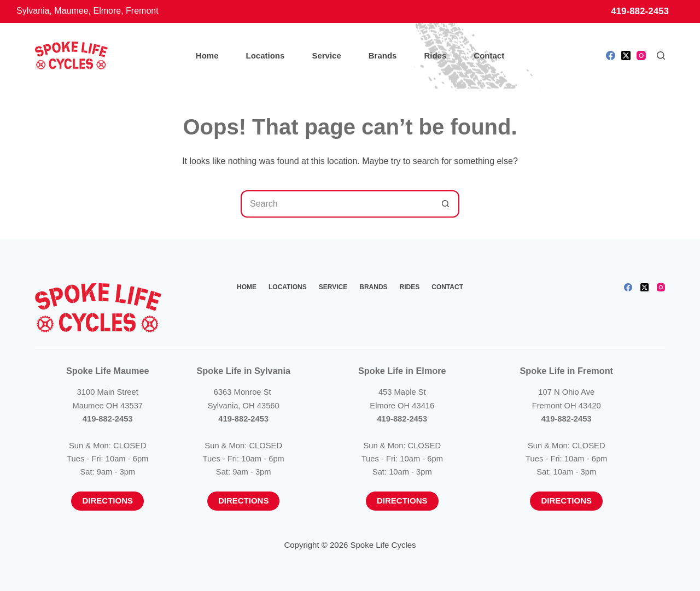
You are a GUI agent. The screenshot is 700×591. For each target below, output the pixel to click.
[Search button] (446, 204)
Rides (435, 55)
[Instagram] (641, 55)
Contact (489, 55)
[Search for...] (336, 204)
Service (326, 55)
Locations (266, 55)
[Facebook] (611, 55)
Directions (107, 501)
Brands (383, 55)
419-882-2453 (640, 11)
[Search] (661, 55)
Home (207, 55)
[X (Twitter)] (626, 55)
